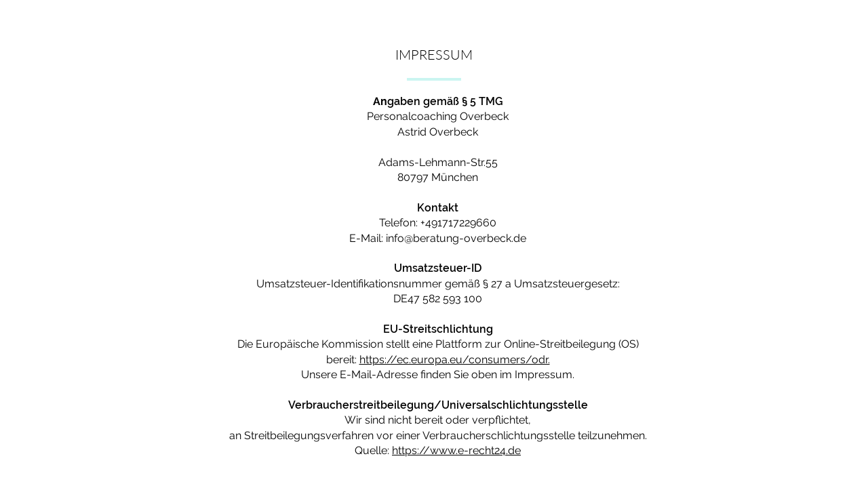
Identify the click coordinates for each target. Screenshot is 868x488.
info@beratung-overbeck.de (456, 238)
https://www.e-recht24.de (456, 450)
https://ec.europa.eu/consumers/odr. (455, 360)
